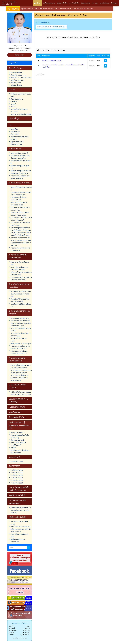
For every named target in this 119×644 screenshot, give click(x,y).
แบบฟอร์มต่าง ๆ (15, 412)
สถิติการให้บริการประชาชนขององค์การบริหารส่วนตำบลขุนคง (21, 393)
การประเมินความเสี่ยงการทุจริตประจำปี (21, 329)
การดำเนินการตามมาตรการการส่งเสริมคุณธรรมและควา (21, 371)
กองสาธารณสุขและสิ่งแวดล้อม (21, 114)
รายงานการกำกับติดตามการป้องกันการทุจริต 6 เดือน (20, 347)
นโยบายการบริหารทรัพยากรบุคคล (20, 263)
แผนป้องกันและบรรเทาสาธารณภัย (18, 540)
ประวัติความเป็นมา (16, 72)
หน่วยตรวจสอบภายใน (17, 407)
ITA (10, 125)
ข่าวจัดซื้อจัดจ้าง (74, 3)
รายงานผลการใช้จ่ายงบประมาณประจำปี (18, 198)
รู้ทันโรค (13, 448)
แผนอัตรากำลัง (16, 83)
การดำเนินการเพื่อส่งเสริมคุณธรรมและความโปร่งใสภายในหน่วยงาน (19, 378)
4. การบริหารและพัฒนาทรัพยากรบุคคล (18, 256)
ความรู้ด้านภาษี (16, 445)
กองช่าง (13, 107)
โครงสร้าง (14, 129)
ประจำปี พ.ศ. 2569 (17, 483)
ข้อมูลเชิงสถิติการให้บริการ (20, 173)
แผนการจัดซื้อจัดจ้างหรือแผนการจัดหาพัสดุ (19, 204)
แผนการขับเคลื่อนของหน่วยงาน (21, 78)
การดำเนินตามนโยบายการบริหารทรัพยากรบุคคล (19, 268)
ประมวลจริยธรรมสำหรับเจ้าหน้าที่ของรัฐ (20, 436)
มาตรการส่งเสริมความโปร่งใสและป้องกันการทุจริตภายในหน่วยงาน (21, 510)
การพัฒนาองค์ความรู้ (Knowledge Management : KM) (20, 425)
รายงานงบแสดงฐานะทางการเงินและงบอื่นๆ (20, 249)
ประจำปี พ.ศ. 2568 (17, 480)
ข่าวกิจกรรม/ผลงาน (49, 3)
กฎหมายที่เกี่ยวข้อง (17, 142)
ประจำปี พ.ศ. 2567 (17, 478)
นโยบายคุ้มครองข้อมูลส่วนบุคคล (19, 535)
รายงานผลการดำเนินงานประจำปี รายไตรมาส (21, 224)
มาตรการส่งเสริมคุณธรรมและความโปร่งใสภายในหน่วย (21, 366)
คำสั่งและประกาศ (16, 144)
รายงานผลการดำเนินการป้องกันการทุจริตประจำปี (19, 352)
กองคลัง (13, 104)
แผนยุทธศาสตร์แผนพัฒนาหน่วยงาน (19, 138)
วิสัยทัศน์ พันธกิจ (16, 85)
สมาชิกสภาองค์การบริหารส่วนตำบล (21, 95)
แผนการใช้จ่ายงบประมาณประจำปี (21, 188)
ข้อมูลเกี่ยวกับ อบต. (16, 68)
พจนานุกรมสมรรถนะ (18, 432)
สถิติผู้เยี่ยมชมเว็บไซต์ (19, 623)
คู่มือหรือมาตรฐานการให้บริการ (21, 171)
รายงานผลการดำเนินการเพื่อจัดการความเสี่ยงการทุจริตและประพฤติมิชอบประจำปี (21, 323)
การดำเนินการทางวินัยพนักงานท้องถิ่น (17, 502)
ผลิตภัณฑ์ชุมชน (104, 3)
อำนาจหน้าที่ (15, 134)
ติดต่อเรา (114, 3)
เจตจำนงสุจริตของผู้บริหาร (20, 318)
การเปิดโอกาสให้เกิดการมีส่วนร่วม (21, 305)
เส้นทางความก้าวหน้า (18, 440)
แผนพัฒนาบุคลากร (17, 80)
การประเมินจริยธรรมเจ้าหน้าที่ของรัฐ (20, 523)
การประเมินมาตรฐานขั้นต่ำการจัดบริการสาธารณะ (19, 489)
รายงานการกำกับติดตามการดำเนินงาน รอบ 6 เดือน (20, 157)
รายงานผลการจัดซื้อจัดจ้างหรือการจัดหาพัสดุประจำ (21, 219)
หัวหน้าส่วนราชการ (17, 99)
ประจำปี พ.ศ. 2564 (17, 470)
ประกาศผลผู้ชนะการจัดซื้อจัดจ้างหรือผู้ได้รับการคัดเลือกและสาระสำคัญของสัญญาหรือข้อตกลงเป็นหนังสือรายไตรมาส (21, 231)
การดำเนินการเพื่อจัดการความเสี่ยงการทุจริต (21, 335)
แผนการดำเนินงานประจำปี (19, 153)
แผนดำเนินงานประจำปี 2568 (52, 60)
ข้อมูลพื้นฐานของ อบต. (18, 75)
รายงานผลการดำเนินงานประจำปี (21, 162)
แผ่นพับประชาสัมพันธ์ (17, 495)
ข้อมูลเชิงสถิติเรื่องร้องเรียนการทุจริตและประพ (20, 300)
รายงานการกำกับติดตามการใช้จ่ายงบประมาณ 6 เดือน (21, 193)
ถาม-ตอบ (95, 3)
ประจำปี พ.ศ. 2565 (17, 473)
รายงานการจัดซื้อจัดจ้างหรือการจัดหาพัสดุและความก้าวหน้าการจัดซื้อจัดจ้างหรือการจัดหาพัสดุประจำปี (21, 242)
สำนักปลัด (14, 101)
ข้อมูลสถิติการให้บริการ (17, 417)
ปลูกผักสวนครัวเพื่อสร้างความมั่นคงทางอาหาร (21, 451)
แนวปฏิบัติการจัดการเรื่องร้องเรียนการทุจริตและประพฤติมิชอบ (21, 294)
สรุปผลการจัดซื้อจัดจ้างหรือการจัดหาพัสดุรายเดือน (20, 214)
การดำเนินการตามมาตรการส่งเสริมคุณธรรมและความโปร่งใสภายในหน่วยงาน (21, 529)
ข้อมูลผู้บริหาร (15, 132)
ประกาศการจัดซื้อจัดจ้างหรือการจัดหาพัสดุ (20, 209)
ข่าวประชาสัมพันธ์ (62, 3)
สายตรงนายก (20, 55)
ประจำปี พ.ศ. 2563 (17, 461)
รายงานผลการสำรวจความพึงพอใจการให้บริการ (21, 177)
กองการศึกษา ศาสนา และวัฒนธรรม (19, 110)
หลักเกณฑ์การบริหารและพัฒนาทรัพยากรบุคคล (21, 273)
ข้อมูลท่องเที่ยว (86, 3)
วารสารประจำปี (14, 457)
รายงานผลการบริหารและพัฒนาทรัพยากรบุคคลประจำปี (21, 278)
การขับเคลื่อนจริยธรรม (18, 443)
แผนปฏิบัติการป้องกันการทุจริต (21, 343)
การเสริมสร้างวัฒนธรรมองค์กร (19, 340)
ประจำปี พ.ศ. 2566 (17, 475)
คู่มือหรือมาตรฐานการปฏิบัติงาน (20, 167)
